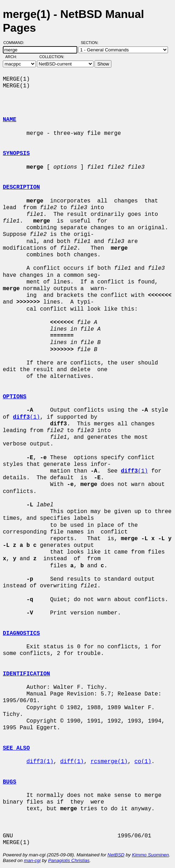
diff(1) (72, 762)
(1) (27, 417)
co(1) (143, 762)
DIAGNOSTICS (21, 633)
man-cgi (32, 860)
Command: (16, 43)
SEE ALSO (16, 748)
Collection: (52, 57)
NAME (9, 120)
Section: (91, 43)
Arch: (14, 57)
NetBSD (116, 855)
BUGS (9, 782)
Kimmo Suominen (150, 855)
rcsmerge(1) (109, 762)
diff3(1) (40, 762)
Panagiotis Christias (69, 860)
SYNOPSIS (16, 154)
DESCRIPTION (21, 187)
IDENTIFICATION (26, 674)
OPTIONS (15, 397)
